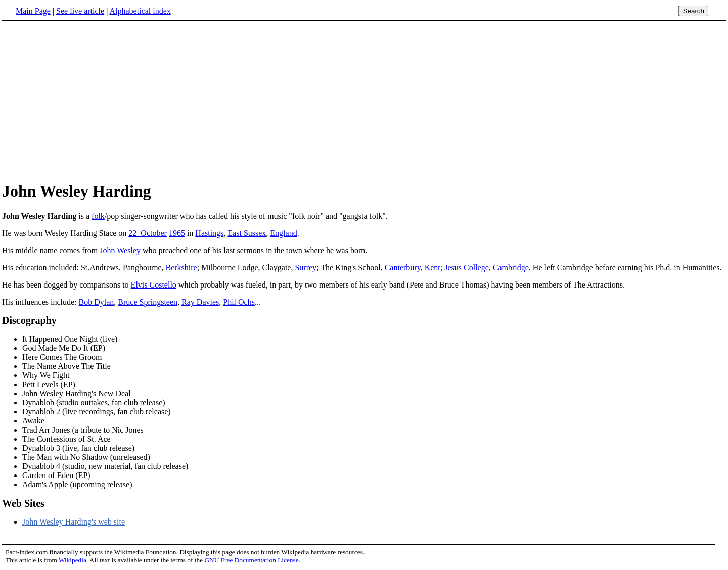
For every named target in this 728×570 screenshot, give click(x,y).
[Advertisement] (87, 101)
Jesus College (467, 268)
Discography (29, 320)
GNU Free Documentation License (251, 560)
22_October (148, 233)
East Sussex (247, 233)
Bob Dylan (97, 302)
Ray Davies (200, 302)
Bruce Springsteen (148, 302)
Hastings (209, 233)
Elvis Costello (154, 285)
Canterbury (403, 268)
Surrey (306, 268)
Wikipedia (73, 560)
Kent (433, 268)
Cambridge (511, 268)
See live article (80, 11)
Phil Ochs (239, 302)
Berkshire (181, 268)
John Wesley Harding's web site (74, 522)
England (283, 233)
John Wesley (120, 250)
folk (98, 216)
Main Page (33, 11)
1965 (177, 233)
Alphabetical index (140, 11)
